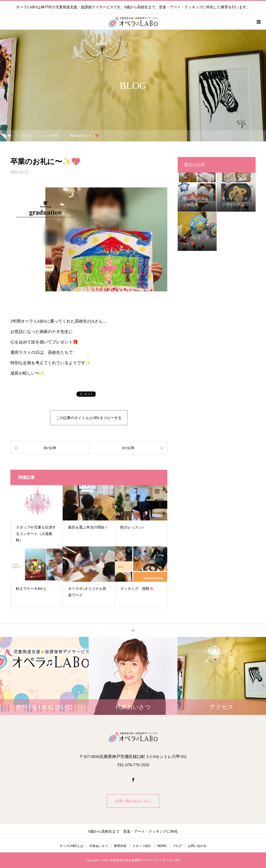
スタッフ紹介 (142, 846)
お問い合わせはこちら (133, 801)
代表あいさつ (99, 846)
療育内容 (120, 846)
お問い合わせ (197, 846)
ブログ (177, 846)
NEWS (162, 846)
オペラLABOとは (71, 846)
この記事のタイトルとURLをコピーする (89, 418)
